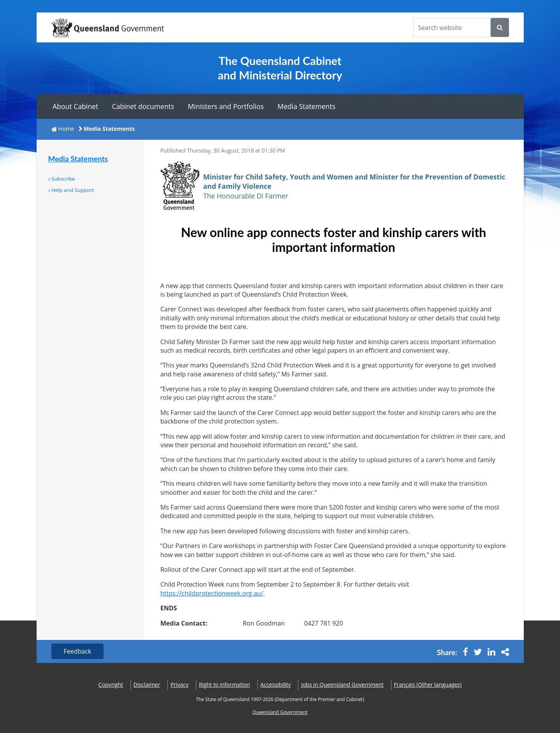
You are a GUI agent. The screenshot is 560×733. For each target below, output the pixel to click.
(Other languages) (428, 685)
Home (66, 129)
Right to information (225, 685)
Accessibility (276, 685)
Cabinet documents (143, 106)
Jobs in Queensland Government (342, 685)
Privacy (180, 685)
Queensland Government (280, 712)
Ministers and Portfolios (226, 106)
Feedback (78, 651)
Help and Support (73, 190)
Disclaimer (147, 685)
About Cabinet (75, 106)
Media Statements (307, 106)
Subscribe (63, 179)
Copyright (111, 685)
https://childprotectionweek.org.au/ (212, 593)
